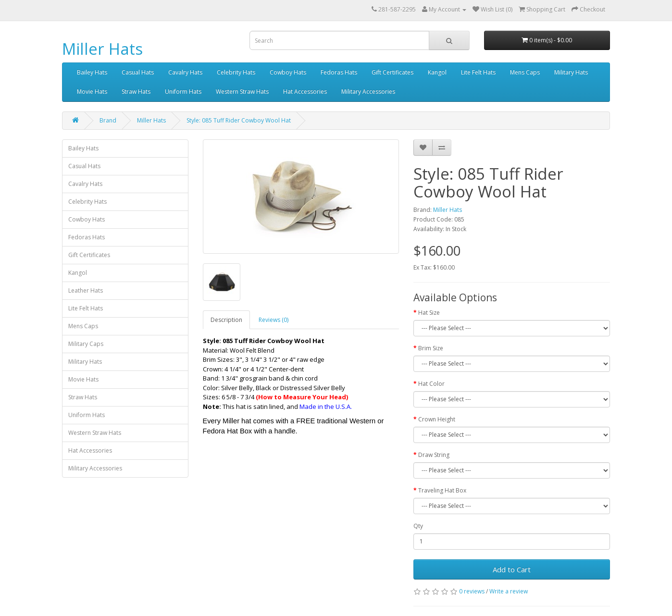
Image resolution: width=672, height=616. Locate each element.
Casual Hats (138, 72)
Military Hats (571, 72)
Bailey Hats (92, 72)
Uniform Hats (183, 92)
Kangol (437, 72)
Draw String (434, 455)
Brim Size (431, 348)
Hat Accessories (305, 92)
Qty (418, 526)
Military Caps (86, 344)
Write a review (509, 591)
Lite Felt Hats (478, 72)
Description (226, 320)
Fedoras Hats (339, 72)
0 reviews (472, 591)
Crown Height (437, 419)
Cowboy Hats (288, 72)
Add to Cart (512, 569)
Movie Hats (92, 92)
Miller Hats (102, 49)
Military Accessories (368, 92)
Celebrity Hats (236, 72)
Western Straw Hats (242, 92)
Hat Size (429, 313)
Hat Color (431, 384)
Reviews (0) (274, 320)
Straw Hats (136, 92)
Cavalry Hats (185, 72)
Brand (108, 120)
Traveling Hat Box (442, 490)
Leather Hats (86, 290)
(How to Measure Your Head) (302, 397)
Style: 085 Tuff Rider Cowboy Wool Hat (239, 120)
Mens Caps (525, 72)
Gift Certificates (392, 72)
